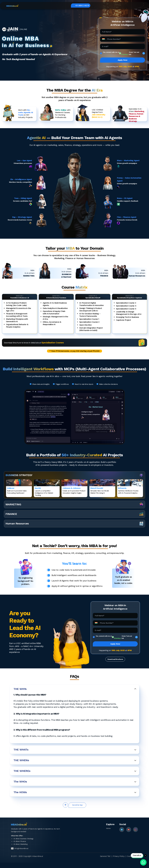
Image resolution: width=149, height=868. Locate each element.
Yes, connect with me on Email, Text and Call (124, 53)
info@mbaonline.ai (21, 848)
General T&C (105, 856)
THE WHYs (75, 689)
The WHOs (75, 782)
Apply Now (123, 60)
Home (108, 828)
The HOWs (75, 792)
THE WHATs (75, 750)
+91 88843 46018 (133, 5)
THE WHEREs (75, 771)
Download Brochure (115, 659)
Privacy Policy (119, 856)
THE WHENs (75, 760)
